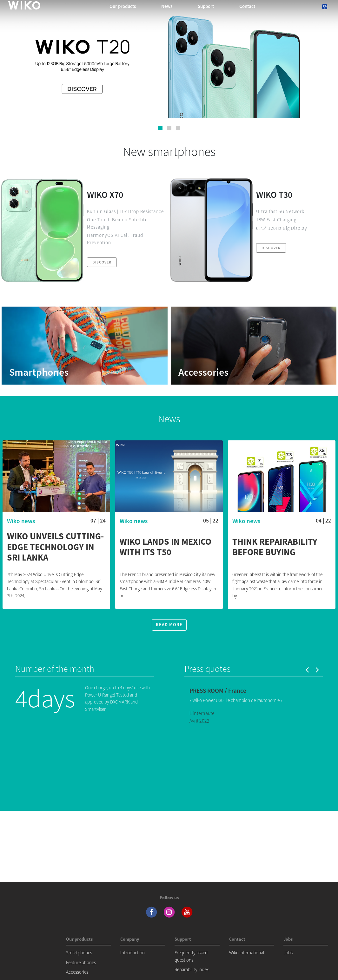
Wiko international (247, 953)
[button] (160, 128)
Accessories (77, 972)
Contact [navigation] (247, 6)
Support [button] (206, 6)
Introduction (133, 953)
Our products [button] (123, 6)
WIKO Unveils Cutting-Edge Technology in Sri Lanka (55, 547)
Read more (169, 625)
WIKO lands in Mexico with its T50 (166, 547)
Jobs (288, 953)
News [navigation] (167, 6)
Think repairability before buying (275, 547)
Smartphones (79, 953)
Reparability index (192, 969)
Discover (102, 262)
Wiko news (21, 521)
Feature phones (81, 962)
